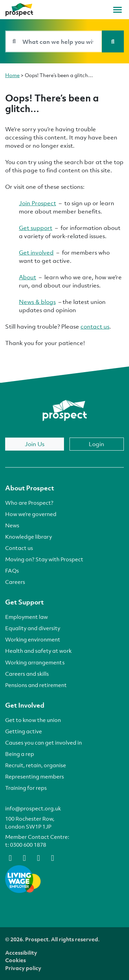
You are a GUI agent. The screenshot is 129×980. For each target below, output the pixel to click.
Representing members (35, 776)
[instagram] (53, 857)
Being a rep (20, 754)
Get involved (36, 252)
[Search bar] (54, 41)
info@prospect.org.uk (33, 808)
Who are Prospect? (29, 503)
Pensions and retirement (36, 685)
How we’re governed (31, 514)
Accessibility (21, 953)
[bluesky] (24, 857)
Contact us (19, 548)
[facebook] (10, 857)
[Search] (113, 41)
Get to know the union (33, 720)
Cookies (15, 960)
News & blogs (37, 302)
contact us (95, 326)
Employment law (26, 617)
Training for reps (26, 788)
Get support (36, 228)
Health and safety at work (38, 651)
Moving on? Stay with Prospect (44, 559)
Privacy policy (23, 968)
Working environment (33, 639)
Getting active (24, 731)
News (12, 525)
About (28, 277)
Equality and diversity (33, 628)
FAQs (12, 571)
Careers (15, 582)
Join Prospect (37, 203)
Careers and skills (27, 674)
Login (96, 444)
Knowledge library (29, 537)
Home (12, 75)
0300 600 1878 (28, 845)
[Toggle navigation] (117, 10)
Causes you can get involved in (44, 743)
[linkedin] (39, 857)
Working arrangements (35, 662)
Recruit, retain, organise (36, 765)
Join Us (35, 444)
